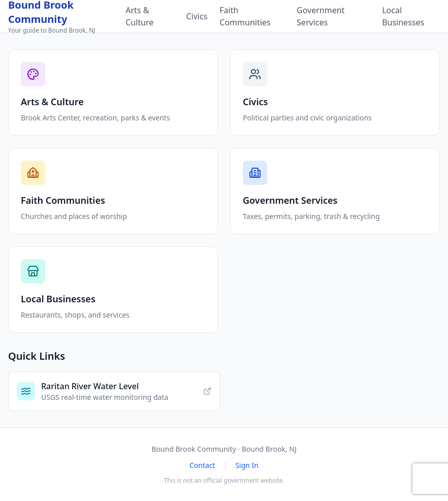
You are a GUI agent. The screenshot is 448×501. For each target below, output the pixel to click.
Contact (202, 465)
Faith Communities (245, 16)
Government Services (321, 16)
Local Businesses (403, 16)
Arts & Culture (139, 16)
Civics (197, 16)
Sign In (247, 465)
